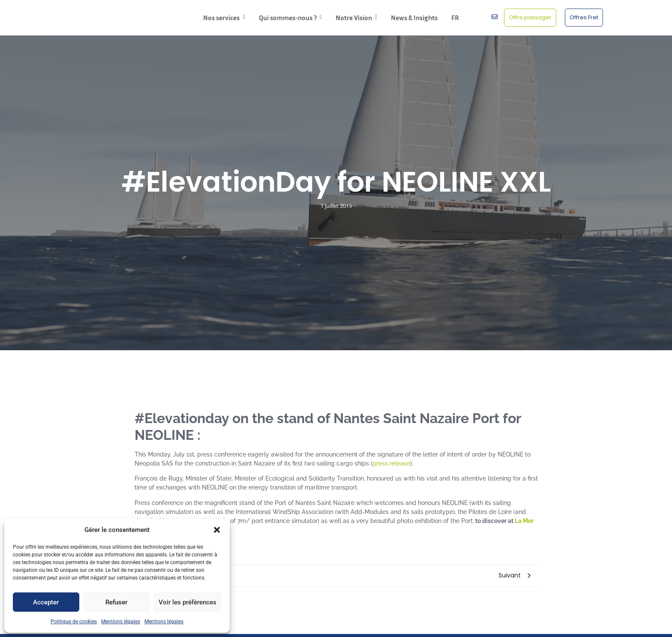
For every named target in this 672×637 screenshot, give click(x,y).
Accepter (46, 602)
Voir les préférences (187, 602)
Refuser (116, 602)
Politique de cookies (74, 622)
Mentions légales (121, 622)
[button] (217, 530)
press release (391, 463)
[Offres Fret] (584, 18)
